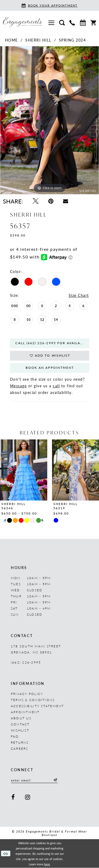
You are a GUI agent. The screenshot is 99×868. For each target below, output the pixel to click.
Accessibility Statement (37, 706)
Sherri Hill (38, 40)
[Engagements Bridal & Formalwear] (23, 22)
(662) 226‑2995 (26, 663)
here (47, 864)
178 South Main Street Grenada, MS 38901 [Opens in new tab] (36, 649)
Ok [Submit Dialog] (6, 854)
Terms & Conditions (33, 700)
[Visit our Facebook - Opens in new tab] (13, 797)
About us (21, 718)
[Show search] (62, 22)
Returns (20, 743)
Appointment (25, 712)
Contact (20, 724)
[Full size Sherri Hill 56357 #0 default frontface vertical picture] (49, 120)
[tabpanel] (49, 120)
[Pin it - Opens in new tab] (51, 201)
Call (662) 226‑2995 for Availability (52, 344)
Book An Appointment (50, 368)
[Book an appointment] (49, 5)
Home (11, 40)
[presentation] (24, 470)
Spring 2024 (72, 40)
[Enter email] (34, 780)
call (56, 386)
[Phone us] (72, 22)
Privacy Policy (27, 694)
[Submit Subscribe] (55, 780)
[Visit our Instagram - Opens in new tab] (28, 797)
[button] (51, 22)
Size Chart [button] (79, 295)
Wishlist (20, 731)
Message (18, 386)
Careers (20, 749)
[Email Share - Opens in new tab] (66, 201)
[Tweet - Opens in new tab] (36, 201)
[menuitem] (51, 22)
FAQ (15, 737)
